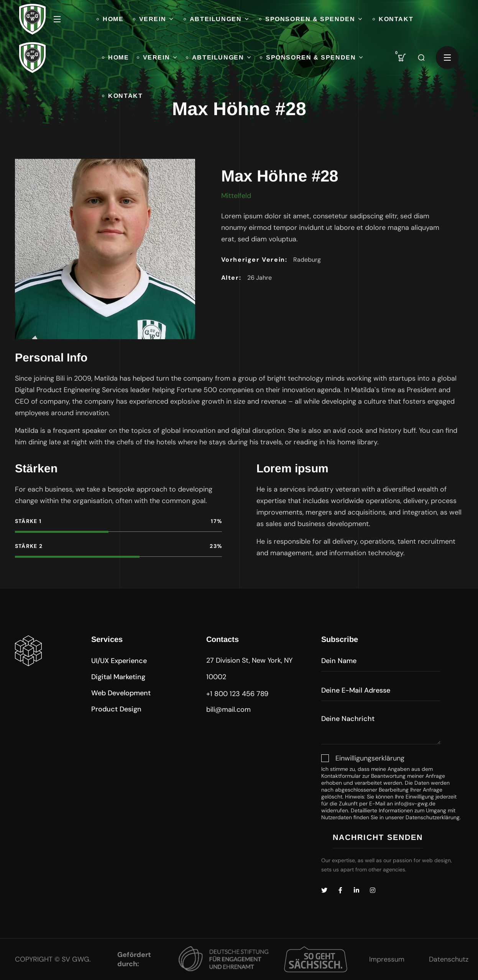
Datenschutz (449, 959)
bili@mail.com (228, 709)
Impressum (387, 959)
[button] (402, 58)
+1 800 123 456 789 (237, 694)
